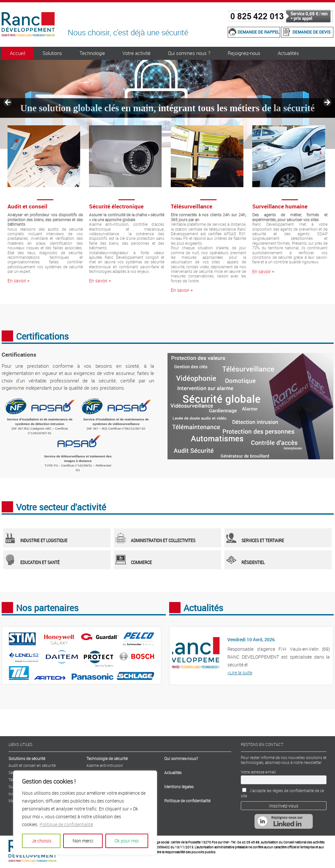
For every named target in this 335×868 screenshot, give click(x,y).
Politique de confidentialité (66, 824)
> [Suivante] (327, 103)
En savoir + (19, 281)
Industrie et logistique (44, 540)
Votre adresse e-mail (258, 772)
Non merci (83, 841)
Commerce (141, 562)
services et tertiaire (263, 540)
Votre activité (136, 53)
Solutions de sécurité (27, 758)
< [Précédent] (8, 103)
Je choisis (41, 841)
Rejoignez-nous (244, 53)
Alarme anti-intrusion (105, 765)
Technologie (92, 53)
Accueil (18, 53)
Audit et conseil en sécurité (32, 765)
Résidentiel (253, 562)
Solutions (52, 53)
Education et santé (40, 562)
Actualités (288, 53)
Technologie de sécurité (107, 758)
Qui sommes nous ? (189, 53)
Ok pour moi (127, 841)
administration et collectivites (163, 540)
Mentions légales (179, 787)
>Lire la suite (240, 673)
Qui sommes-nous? (181, 758)
